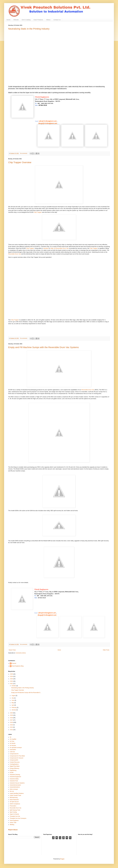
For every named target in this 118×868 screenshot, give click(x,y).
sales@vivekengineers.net (48, 121)
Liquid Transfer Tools (15, 795)
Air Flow (12, 741)
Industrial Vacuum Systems (17, 783)
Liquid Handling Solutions (17, 793)
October (14, 686)
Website (16, 20)
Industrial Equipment (15, 777)
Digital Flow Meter (15, 766)
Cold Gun (12, 752)
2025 (12, 674)
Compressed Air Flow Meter (17, 756)
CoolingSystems (14, 764)
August (14, 696)
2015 (12, 725)
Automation (13, 750)
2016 (12, 722)
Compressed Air (14, 754)
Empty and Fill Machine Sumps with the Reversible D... (26, 693)
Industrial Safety (14, 779)
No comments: (24, 153)
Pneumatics (13, 806)
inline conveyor (14, 789)
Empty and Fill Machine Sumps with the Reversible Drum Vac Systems (43, 347)
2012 (12, 730)
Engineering (13, 770)
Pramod (14, 663)
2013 (12, 727)
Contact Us (57, 20)
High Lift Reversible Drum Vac (60, 248)
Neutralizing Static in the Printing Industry (29, 29)
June (13, 700)
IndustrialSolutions (15, 787)
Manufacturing (14, 798)
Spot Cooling (13, 812)
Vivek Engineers (14, 820)
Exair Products (38, 20)
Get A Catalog (26, 20)
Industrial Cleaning (15, 775)
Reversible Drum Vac (15, 254)
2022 (12, 681)
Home (8, 20)
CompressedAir (14, 760)
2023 (12, 679)
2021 (12, 684)
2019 (12, 715)
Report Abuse (13, 830)
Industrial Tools (14, 781)
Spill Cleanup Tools (15, 810)
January (14, 710)
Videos (48, 20)
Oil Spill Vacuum (14, 802)
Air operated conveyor (16, 748)
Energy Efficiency (15, 768)
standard (46, 248)
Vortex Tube (13, 823)
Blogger (62, 859)
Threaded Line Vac (15, 816)
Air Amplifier (13, 739)
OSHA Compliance (15, 804)
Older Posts (106, 650)
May (13, 703)
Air (11, 737)
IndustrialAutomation (15, 785)
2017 (12, 720)
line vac (12, 791)
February (14, 707)
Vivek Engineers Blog (18, 666)
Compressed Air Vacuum (17, 758)
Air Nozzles (13, 746)
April (13, 705)
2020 (12, 713)
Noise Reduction (14, 800)
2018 (12, 718)
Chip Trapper (38, 212)
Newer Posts (12, 650)
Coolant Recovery (15, 762)
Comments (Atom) (21, 653)
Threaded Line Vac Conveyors (18, 818)
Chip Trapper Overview (20, 162)
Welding (12, 825)
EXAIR (12, 773)
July (13, 698)
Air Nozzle (13, 743)
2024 (12, 676)
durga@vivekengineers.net (46, 123)
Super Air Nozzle (14, 814)
